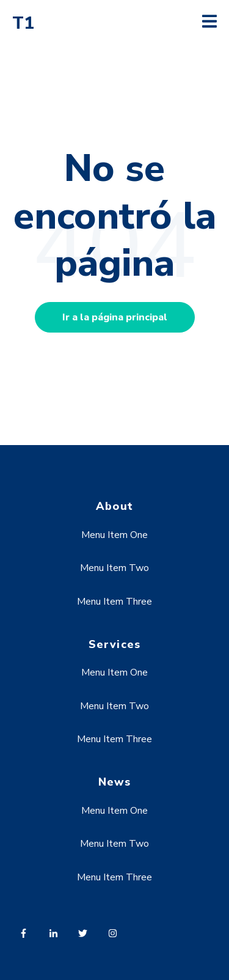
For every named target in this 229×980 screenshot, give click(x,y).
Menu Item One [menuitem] (114, 535)
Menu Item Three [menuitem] (114, 602)
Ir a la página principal (115, 317)
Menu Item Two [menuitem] (114, 568)
